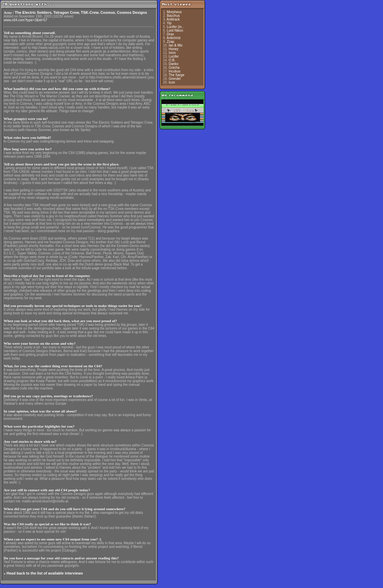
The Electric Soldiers (33, 12)
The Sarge (177, 75)
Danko (174, 64)
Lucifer (174, 56)
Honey (174, 49)
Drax (170, 34)
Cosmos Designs (132, 12)
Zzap (170, 42)
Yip (169, 23)
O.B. (172, 60)
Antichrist (174, 38)
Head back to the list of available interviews (45, 573)
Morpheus (174, 12)
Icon (172, 82)
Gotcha (174, 68)
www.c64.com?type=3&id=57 (25, 20)
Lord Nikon (175, 30)
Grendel (175, 79)
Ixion (172, 53)
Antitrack (173, 19)
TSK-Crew (90, 12)
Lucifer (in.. (175, 27)
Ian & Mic (176, 45)
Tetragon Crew (66, 12)
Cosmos (108, 12)
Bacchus (173, 16)
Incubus (175, 71)
